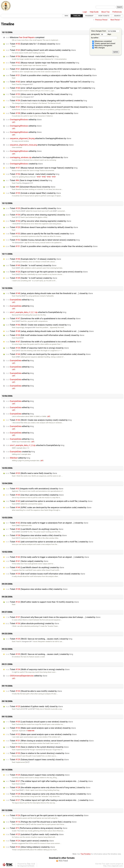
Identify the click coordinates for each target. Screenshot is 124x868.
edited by (24, 120)
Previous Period (101, 20)
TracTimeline (86, 854)
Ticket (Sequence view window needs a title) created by (37, 589)
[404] (23, 211)
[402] (23, 296)
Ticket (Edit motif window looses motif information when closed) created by (45, 574)
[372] (43, 750)
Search (117, 16)
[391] (18, 538)
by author (104, 38)
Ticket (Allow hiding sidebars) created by (30, 847)
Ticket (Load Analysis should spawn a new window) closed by (39, 722)
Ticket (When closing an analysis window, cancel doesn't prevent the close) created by (50, 741)
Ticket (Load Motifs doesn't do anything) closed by (34, 529)
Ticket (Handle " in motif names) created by (31, 278)
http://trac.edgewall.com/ (113, 866)
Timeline (77, 16)
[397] (18, 224)
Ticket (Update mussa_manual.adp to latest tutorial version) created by (43, 240)
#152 (44, 177)
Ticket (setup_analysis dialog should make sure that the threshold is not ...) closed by (49, 293)
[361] (28, 824)
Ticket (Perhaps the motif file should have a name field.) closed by (41, 822)
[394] (18, 532)
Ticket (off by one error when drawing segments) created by (38, 221)
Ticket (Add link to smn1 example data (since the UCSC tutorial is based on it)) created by (51, 69)
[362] (21, 790)
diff (14, 122)
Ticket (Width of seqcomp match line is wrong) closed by (37, 348)
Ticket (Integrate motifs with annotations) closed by (34, 489)
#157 (54, 177)
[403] (18, 274)
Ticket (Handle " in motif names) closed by (31, 265)
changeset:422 (27, 84)
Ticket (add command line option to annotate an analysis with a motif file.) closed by (49, 501)
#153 (49, 177)
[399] (21, 338)
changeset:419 (27, 183)
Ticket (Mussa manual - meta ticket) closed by (32, 56)
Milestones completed (102, 41)
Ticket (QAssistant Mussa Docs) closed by (30, 187)
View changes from (105, 31)
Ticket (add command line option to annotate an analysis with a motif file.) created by (49, 542)
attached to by (38, 138)
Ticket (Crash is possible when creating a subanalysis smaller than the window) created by (52, 246)
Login (85, 12)
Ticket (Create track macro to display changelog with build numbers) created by (46, 101)
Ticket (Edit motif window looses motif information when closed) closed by (45, 335)
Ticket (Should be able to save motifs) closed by (33, 208)
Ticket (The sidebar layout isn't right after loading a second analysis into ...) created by (50, 800)
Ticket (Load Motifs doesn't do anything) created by (35, 567)
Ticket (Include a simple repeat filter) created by (33, 193)
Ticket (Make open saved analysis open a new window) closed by (41, 728)
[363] (23, 784)
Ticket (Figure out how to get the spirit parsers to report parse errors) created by (47, 815)
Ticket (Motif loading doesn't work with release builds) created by (41, 50)
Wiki (66, 16)
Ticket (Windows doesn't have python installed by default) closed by (42, 227)
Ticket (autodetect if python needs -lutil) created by (35, 834)
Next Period (115, 20)
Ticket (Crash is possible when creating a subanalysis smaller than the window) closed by (51, 75)
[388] (18, 526)
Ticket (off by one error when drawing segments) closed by (38, 215)
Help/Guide (94, 12)
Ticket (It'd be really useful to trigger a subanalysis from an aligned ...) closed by (47, 523)
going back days (101, 34)
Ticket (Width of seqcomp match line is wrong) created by (38, 669)
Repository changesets (102, 46)
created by (24, 164)
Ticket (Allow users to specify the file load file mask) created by (40, 234)
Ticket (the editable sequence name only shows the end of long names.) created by (48, 794)
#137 (39, 177)
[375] (25, 709)
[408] (54, 211)
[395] (18, 504)
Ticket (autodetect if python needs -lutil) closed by (34, 706)
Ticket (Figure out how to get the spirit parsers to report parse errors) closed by (47, 272)
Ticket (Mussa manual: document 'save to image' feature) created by (42, 168)
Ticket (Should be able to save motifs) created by (34, 691)
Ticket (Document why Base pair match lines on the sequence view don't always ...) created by (53, 617)
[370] (27, 750)
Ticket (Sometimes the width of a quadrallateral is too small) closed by (43, 319)
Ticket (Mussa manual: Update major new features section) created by (42, 63)
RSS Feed (63, 861)
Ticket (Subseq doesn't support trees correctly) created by (38, 775)
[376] (33, 709)
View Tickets (104, 16)
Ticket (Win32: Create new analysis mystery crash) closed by (38, 325)
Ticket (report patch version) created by (30, 841)
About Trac (105, 12)
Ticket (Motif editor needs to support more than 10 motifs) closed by (42, 602)
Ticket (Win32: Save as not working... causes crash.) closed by (39, 639)
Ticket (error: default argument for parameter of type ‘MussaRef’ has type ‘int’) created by (50, 88)
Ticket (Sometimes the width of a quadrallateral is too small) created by (43, 342)
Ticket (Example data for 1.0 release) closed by (33, 44)
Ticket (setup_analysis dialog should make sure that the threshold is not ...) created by (50, 331)
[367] (27, 762)
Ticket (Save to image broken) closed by (29, 180)
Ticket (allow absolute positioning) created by (32, 623)
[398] (18, 357)
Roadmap (89, 16)
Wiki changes (99, 48)
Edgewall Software (27, 866)
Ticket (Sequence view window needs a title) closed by (36, 535)
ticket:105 (31, 731)
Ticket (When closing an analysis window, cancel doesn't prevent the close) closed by (49, 107)
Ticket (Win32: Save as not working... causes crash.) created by (39, 654)
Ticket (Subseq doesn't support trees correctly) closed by (37, 760)
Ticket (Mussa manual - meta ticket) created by (32, 174)
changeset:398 (30, 327)
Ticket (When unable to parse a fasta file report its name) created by (42, 113)
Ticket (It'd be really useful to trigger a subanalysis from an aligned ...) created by (47, 557)
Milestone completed (25, 37)
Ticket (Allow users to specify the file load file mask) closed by (39, 94)
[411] (18, 217)
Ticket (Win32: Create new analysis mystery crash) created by (39, 420)
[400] (18, 321)
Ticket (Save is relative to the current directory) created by (37, 753)
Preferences (117, 12)
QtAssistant (19, 243)
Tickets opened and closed (104, 43)
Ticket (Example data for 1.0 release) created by (33, 259)
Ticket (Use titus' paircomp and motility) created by (35, 495)
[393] (25, 532)
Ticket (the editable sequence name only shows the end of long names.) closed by (48, 788)
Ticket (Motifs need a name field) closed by (31, 473)
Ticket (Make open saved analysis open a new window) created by (41, 734)
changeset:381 (27, 642)
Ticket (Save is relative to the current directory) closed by (37, 747)
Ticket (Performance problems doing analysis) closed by (36, 828)
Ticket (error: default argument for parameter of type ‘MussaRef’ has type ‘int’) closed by (50, 82)
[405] (18, 268)
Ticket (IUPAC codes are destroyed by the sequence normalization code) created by (48, 507)
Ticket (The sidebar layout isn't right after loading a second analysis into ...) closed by (49, 781)
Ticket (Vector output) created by (27, 561)
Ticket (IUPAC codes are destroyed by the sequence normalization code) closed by (48, 354)
